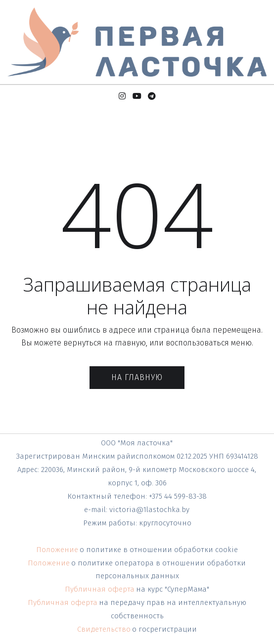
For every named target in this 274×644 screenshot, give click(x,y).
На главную (137, 377)
